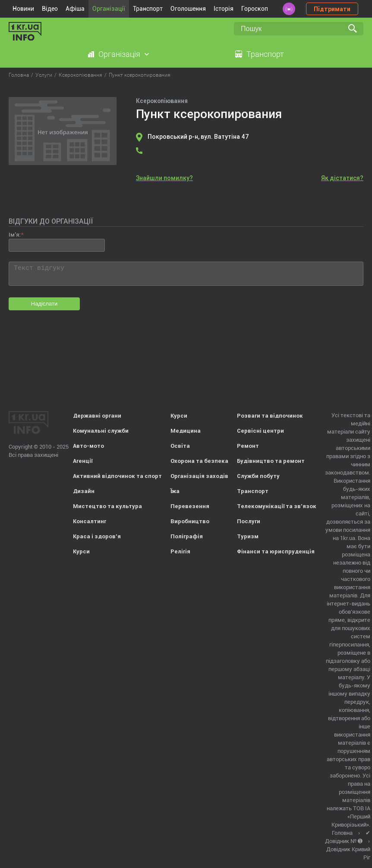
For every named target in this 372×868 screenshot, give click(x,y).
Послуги (249, 521)
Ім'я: (14, 235)
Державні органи (97, 416)
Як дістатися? (342, 178)
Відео (50, 9)
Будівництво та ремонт (271, 461)
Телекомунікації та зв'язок (277, 506)
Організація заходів (199, 476)
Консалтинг (90, 521)
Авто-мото (88, 446)
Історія (224, 9)
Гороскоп (255, 9)
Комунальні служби (101, 431)
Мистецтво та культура (107, 506)
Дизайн (84, 491)
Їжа (175, 491)
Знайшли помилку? (164, 178)
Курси (81, 551)
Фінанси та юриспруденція (276, 551)
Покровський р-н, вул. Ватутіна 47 (198, 137)
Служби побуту (258, 476)
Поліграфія (187, 536)
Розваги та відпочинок (270, 416)
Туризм (248, 536)
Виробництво (190, 521)
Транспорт (148, 9)
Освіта (180, 446)
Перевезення (190, 506)
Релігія (180, 551)
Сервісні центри (260, 431)
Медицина (186, 431)
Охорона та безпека (199, 461)
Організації (109, 9)
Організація (119, 54)
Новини (23, 9)
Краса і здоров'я (97, 536)
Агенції (83, 461)
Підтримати (332, 9)
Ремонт (248, 446)
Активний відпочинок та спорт (117, 476)
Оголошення (188, 9)
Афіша (75, 9)
